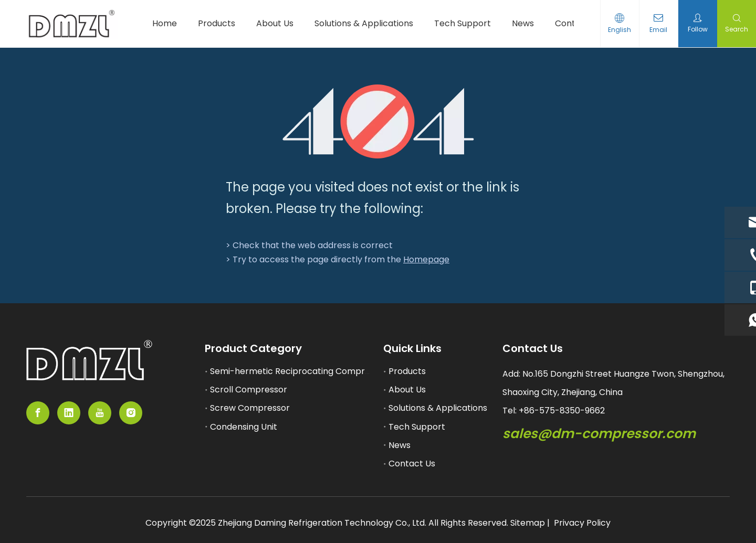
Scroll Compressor (249, 390)
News (400, 445)
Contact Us (412, 464)
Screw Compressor (250, 408)
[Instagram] (131, 413)
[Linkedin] (69, 413)
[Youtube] (100, 413)
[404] (378, 121)
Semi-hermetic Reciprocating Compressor (299, 371)
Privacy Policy (582, 523)
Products (407, 371)
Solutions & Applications (438, 408)
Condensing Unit (244, 427)
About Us (407, 390)
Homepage (426, 259)
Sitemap (528, 523)
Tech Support (417, 427)
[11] (89, 360)
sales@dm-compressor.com (599, 434)
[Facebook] (38, 413)
